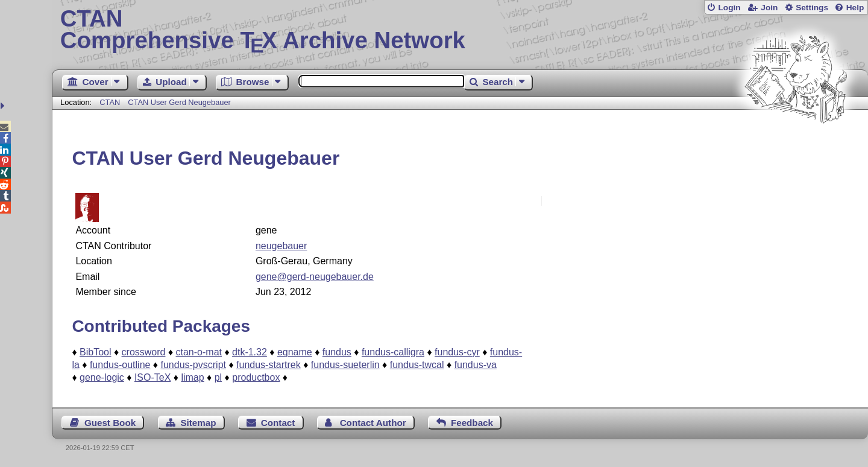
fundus (337, 352)
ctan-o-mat (199, 352)
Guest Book (110, 423)
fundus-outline (120, 365)
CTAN (110, 102)
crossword (144, 352)
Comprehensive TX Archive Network (460, 30)
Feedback (472, 423)
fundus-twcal (417, 365)
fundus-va (476, 365)
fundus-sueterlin (345, 365)
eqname (295, 352)
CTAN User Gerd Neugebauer (179, 102)
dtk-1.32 (250, 352)
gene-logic (102, 377)
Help (855, 8)
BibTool (95, 352)
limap (192, 377)
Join (769, 8)
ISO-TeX (153, 377)
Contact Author (373, 423)
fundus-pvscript (193, 365)
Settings (812, 8)
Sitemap (198, 423)
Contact (278, 423)
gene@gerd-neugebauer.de (315, 277)
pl (218, 377)
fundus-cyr (457, 352)
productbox (256, 377)
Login (729, 8)
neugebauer (281, 246)
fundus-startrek (269, 365)
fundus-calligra (393, 352)
